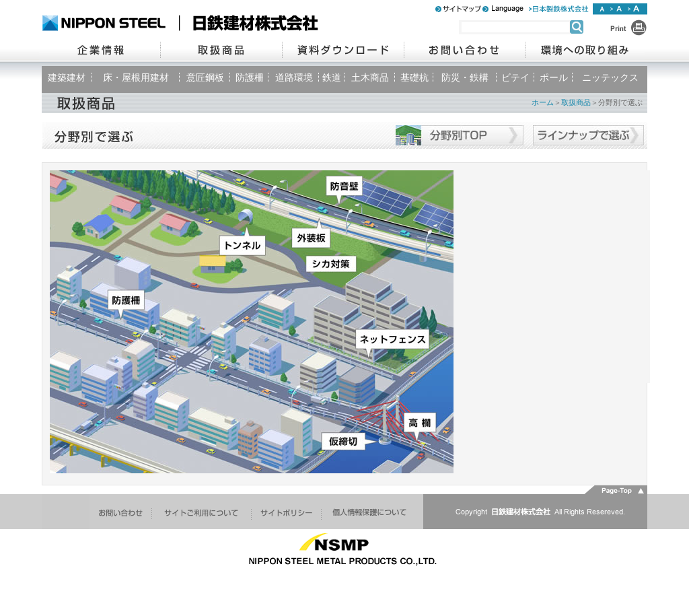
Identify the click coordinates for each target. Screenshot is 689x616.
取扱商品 (576, 102)
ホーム (543, 102)
